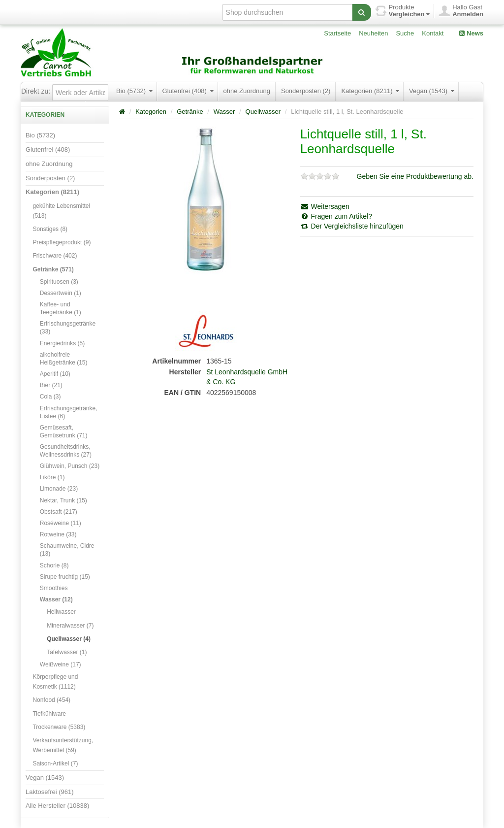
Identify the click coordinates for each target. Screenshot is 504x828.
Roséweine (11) (61, 523)
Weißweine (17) (61, 664)
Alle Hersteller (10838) (57, 806)
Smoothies (54, 588)
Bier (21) (51, 385)
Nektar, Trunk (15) (63, 500)
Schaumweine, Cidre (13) (67, 550)
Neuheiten (373, 33)
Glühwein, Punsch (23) (70, 466)
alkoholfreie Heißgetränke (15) (64, 359)
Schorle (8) (54, 565)
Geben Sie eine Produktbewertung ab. (415, 176)
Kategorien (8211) (370, 91)
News (471, 33)
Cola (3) (50, 397)
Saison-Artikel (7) (55, 763)
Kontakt (433, 33)
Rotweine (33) (58, 534)
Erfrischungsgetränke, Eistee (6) (69, 412)
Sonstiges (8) (50, 229)
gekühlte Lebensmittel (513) (61, 211)
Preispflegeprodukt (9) (62, 242)
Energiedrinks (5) (62, 343)
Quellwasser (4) (69, 639)
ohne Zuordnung (247, 91)
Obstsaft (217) (59, 512)
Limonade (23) (59, 489)
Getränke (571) (53, 269)
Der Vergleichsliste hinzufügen (352, 226)
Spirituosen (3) (59, 282)
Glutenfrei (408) (188, 91)
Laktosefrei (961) (50, 792)
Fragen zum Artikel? (336, 216)
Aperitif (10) (55, 374)
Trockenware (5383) (59, 727)
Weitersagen (325, 206)
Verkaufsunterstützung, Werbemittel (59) (63, 745)
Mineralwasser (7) (70, 626)
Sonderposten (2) (306, 91)
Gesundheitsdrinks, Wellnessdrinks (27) (66, 451)
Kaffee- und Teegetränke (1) (61, 308)
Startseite (337, 33)
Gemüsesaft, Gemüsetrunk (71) (64, 431)
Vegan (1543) (432, 91)
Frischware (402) (55, 256)
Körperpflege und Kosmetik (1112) (55, 682)
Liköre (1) (52, 477)
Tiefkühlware (49, 714)
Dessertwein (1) (61, 293)
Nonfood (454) (51, 700)
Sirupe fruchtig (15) (65, 577)
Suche (405, 33)
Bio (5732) (134, 91)
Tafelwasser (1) (67, 652)
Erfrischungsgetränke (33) (68, 328)
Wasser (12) (56, 599)
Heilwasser (61, 612)
